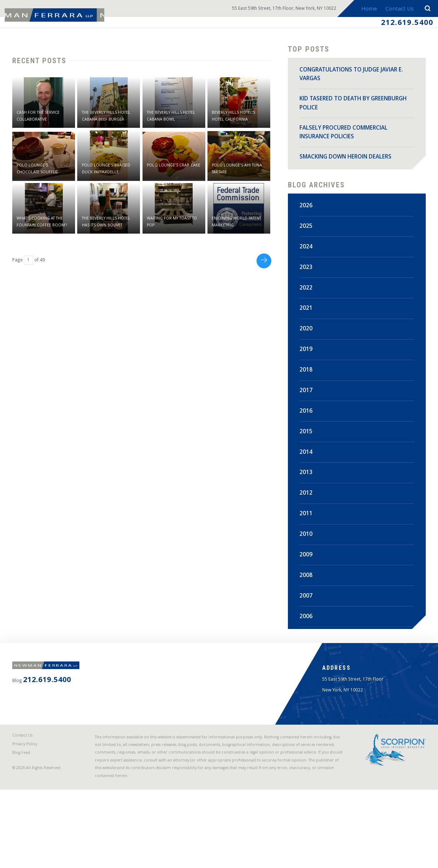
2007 (308, 608)
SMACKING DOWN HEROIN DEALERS (348, 163)
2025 (308, 238)
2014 (308, 464)
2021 (308, 321)
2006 (308, 629)
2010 (308, 546)
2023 (308, 279)
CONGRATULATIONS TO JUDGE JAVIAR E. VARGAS (351, 81)
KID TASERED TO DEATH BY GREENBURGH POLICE (337, 110)
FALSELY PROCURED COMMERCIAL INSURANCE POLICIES (346, 139)
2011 (308, 526)
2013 (308, 485)
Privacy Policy (31, 800)
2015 (308, 444)
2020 (308, 341)
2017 (308, 403)
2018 (308, 382)
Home (364, 9)
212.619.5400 (397, 25)
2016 (308, 423)
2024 (308, 259)
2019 (308, 362)
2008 (308, 587)
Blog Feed (27, 811)
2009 (308, 567)
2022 (308, 300)
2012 (308, 505)
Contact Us (397, 9)
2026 (308, 218)
